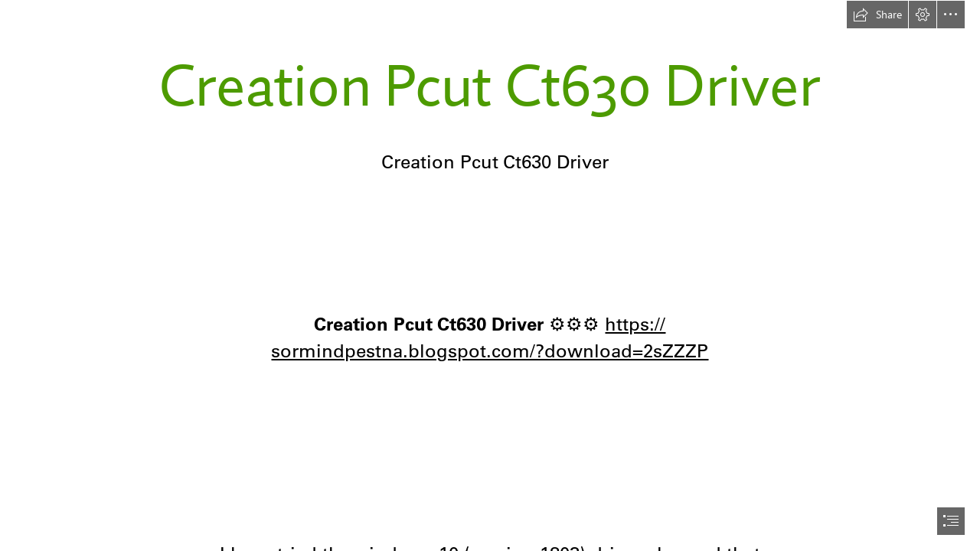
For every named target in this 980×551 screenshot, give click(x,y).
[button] (877, 15)
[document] (490, 275)
